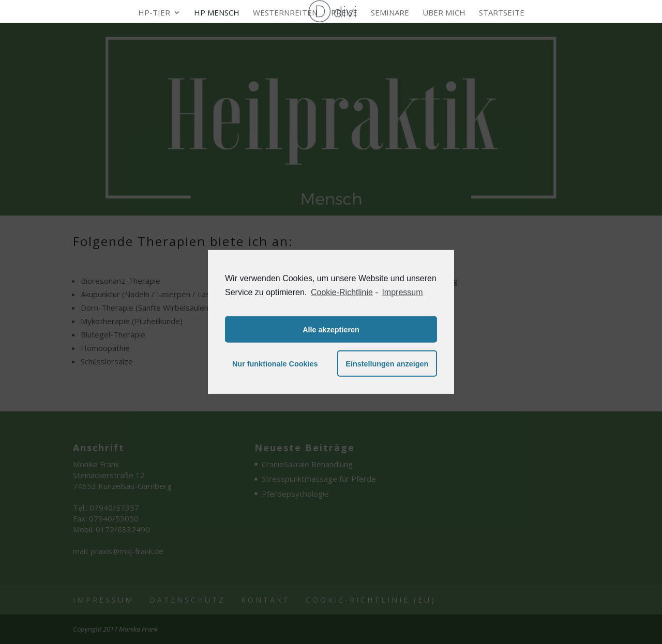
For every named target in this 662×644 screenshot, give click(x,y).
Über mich (444, 13)
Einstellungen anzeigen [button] (387, 364)
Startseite (502, 13)
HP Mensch (217, 13)
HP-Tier (154, 13)
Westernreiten (285, 13)
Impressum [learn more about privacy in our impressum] (402, 292)
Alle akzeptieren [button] (331, 330)
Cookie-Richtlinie (342, 292)
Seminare (390, 13)
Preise (344, 13)
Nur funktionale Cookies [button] (275, 364)
